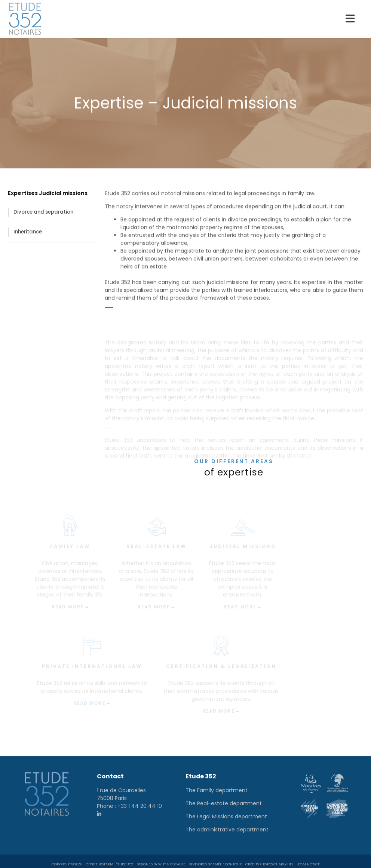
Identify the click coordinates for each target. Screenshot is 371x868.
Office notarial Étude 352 (109, 859)
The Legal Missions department (226, 811)
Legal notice (308, 859)
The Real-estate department (224, 798)
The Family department (217, 785)
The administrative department (227, 824)
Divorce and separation (43, 212)
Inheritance (28, 232)
